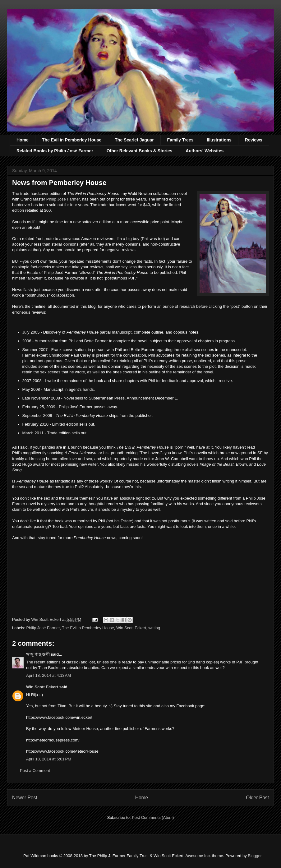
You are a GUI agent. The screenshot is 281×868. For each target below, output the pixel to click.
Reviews (254, 140)
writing (154, 628)
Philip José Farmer (63, 199)
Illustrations (219, 140)
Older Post (257, 798)
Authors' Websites (205, 151)
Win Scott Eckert (131, 628)
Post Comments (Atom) (153, 817)
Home (23, 140)
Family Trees (180, 140)
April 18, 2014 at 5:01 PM (49, 759)
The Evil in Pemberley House (72, 140)
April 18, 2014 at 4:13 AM (48, 675)
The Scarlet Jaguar (134, 140)
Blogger (255, 856)
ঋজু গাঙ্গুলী (38, 654)
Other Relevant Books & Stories (140, 151)
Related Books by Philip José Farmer (55, 151)
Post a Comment (35, 771)
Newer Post (25, 798)
